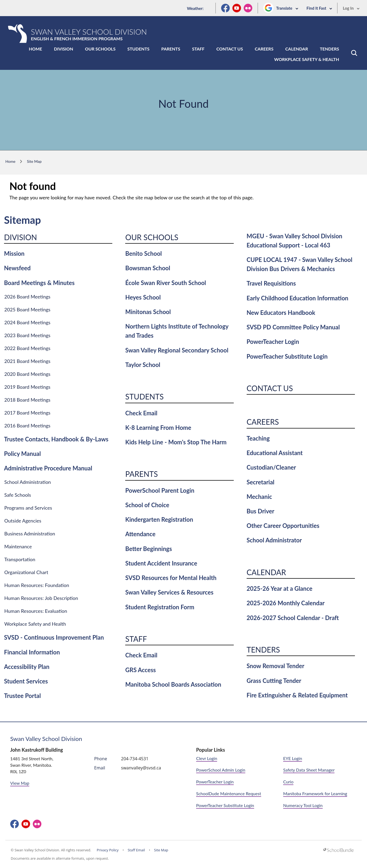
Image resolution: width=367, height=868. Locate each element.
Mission (14, 253)
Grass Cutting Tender (274, 681)
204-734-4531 (135, 759)
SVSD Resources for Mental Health (171, 578)
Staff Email (136, 850)
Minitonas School (148, 312)
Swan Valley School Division (46, 739)
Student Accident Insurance (161, 563)
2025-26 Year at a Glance (280, 588)
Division (64, 49)
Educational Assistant (275, 453)
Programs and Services (28, 508)
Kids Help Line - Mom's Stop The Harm (176, 442)
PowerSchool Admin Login (221, 770)
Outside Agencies (23, 521)
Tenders (329, 49)
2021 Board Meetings (27, 361)
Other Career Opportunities (283, 526)
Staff (198, 49)
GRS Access (141, 670)
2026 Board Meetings (27, 297)
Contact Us (230, 49)
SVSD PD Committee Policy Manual (293, 327)
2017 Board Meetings (27, 413)
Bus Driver (260, 511)
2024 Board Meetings (27, 322)
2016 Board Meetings (27, 426)
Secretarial (261, 482)
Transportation (20, 559)
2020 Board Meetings (27, 374)
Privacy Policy (108, 850)
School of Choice (147, 505)
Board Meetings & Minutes (39, 283)
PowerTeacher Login (273, 342)
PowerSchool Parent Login (160, 490)
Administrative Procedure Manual (48, 468)
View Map (20, 783)
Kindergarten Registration (159, 519)
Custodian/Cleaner (271, 467)
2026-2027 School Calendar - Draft (293, 618)
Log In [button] (351, 8)
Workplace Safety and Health (35, 624)
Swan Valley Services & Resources (169, 592)
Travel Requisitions (271, 283)
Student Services (26, 681)
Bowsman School (148, 268)
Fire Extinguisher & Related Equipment (297, 695)
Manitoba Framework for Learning (315, 793)
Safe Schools (18, 495)
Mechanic (259, 497)
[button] (354, 53)
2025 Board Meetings (27, 309)
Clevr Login (207, 758)
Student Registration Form (160, 607)
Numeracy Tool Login (303, 805)
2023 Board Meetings (27, 335)
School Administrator (274, 540)
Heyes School (143, 297)
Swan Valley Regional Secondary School (177, 350)
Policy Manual (22, 454)
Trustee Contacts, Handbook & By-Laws (56, 439)
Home (35, 49)
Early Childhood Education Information (298, 298)
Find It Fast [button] (319, 8)
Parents (171, 49)
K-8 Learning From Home (158, 428)
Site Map (161, 850)
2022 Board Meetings (27, 348)
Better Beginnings (149, 549)
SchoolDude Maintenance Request (229, 793)
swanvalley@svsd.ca (141, 768)
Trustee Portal (22, 696)
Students (138, 49)
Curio (288, 782)
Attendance (140, 534)
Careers (264, 49)
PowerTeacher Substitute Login (287, 356)
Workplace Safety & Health (307, 59)
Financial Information (32, 652)
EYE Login (293, 758)
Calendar (297, 49)
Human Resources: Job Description (41, 598)
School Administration (28, 482)
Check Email (141, 413)
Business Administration (30, 534)
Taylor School (143, 365)
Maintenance (18, 546)
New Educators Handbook (281, 313)
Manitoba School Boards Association (173, 684)
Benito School (143, 253)
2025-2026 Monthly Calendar (286, 603)
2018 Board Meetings (27, 400)
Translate (287, 8)
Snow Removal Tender (276, 666)
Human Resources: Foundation (37, 585)
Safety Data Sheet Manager (309, 770)
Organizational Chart (26, 572)
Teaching (258, 438)
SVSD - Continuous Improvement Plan (54, 637)
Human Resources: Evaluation (36, 611)
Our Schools (100, 49)
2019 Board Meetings (27, 387)
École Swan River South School (165, 283)
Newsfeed (17, 268)
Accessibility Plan (27, 667)
